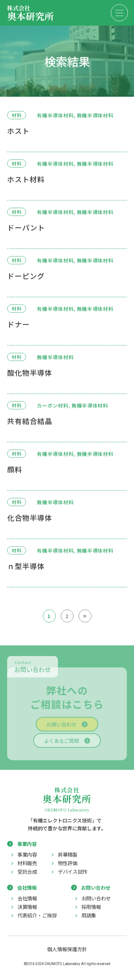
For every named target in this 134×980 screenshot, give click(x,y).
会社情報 (27, 898)
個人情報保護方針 (67, 949)
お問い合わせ (61, 725)
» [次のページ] (85, 615)
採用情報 (91, 907)
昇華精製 (68, 854)
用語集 (89, 915)
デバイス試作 (73, 872)
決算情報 (27, 907)
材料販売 (27, 863)
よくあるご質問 (61, 742)
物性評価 (68, 863)
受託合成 (27, 872)
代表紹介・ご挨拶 (37, 915)
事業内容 (27, 854)
